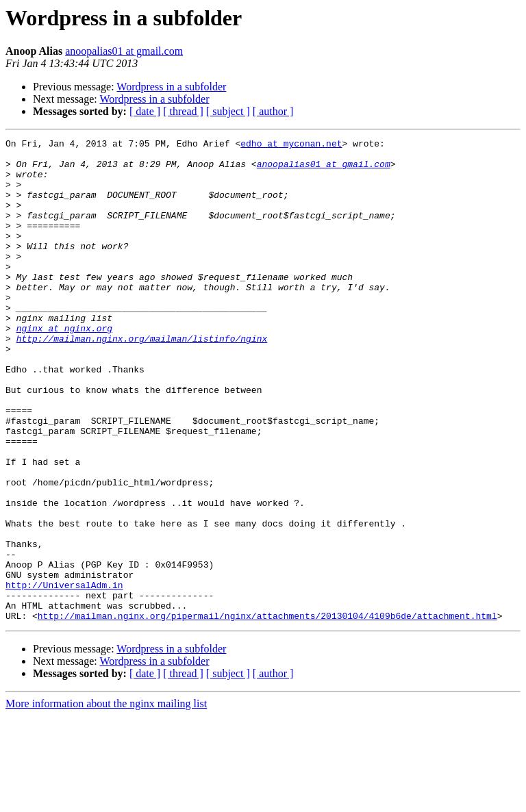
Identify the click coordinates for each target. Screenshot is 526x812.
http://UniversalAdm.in (64, 675)
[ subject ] (228, 111)
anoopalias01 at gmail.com (124, 51)
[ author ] (273, 111)
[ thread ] (183, 111)
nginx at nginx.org (64, 367)
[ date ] (145, 111)
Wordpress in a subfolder (171, 87)
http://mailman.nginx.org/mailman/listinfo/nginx (142, 379)
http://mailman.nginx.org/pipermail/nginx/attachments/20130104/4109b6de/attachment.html (267, 712)
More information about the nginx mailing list (106, 800)
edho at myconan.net (291, 145)
